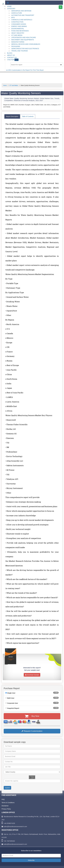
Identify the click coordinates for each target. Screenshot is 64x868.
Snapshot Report (13, 708)
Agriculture (17, 13)
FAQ (3, 799)
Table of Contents (28, 116)
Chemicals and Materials (22, 20)
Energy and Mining (19, 26)
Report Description (12, 116)
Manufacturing (18, 42)
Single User (11, 693)
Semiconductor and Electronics (25, 49)
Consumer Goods (19, 24)
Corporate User (13, 703)
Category (11, 9)
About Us (11, 55)
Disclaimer (5, 806)
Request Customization (32, 731)
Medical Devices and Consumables (26, 44)
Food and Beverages (20, 31)
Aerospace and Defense (21, 11)
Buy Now (32, 716)
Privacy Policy (6, 809)
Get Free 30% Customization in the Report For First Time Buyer (27, 70)
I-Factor (13, 60)
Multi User (11, 698)
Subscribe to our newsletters (31, 851)
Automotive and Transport (23, 15)
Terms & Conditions (8, 803)
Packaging (16, 46)
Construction (17, 22)
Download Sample (32, 675)
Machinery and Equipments (23, 40)
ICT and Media (17, 35)
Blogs (10, 53)
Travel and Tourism (19, 51)
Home (9, 6)
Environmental (18, 29)
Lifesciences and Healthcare (24, 37)
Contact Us (12, 57)
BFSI (13, 17)
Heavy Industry (18, 33)
